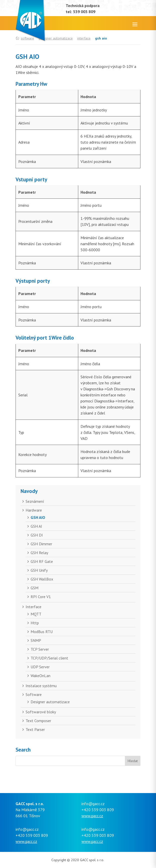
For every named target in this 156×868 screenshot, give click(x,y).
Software (34, 694)
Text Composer (38, 721)
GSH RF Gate (42, 561)
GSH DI (37, 535)
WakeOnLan (41, 676)
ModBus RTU (42, 632)
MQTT (36, 614)
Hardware (34, 510)
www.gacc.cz (92, 816)
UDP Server (40, 667)
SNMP (36, 640)
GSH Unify (39, 570)
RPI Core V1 (41, 597)
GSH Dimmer (41, 544)
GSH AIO (38, 517)
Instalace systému (41, 686)
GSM (34, 588)
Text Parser (35, 729)
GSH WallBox (42, 579)
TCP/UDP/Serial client (49, 658)
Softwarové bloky (41, 712)
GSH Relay (39, 553)
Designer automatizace (56, 38)
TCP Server (40, 649)
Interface (84, 38)
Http (35, 623)
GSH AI (36, 526)
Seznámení (35, 501)
